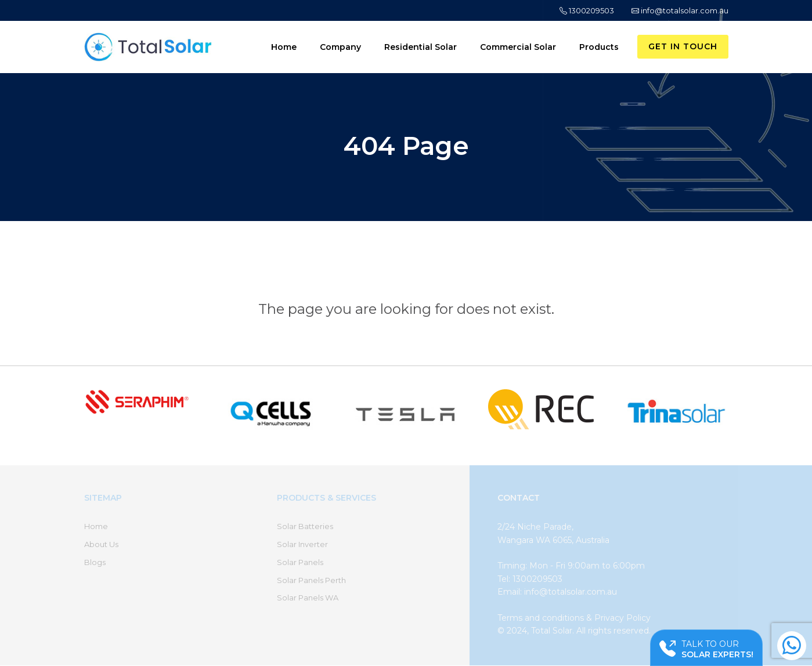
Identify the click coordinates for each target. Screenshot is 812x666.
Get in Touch (683, 46)
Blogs (95, 562)
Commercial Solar (518, 47)
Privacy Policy (622, 618)
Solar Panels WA (308, 598)
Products (599, 47)
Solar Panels (300, 562)
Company (340, 47)
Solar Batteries (305, 526)
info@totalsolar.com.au (680, 10)
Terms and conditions (541, 618)
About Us (101, 544)
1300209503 (587, 10)
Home (284, 47)
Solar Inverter (302, 544)
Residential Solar (421, 47)
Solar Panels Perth (311, 580)
